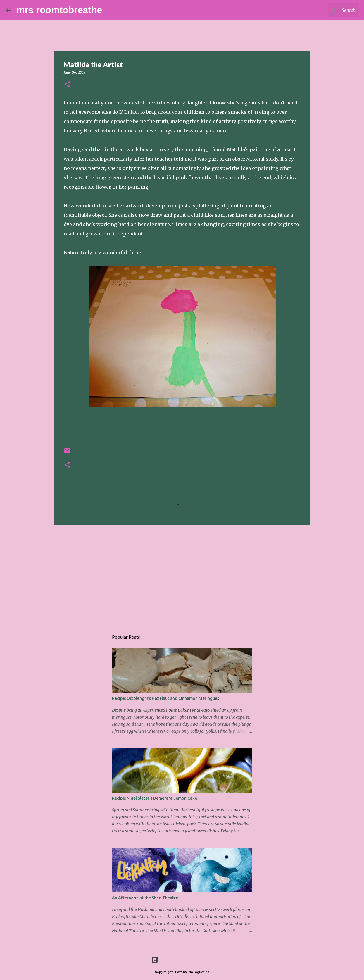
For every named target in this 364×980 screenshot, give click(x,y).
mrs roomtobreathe (59, 10)
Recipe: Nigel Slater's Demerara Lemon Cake (155, 798)
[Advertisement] (182, 575)
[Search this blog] (329, 10)
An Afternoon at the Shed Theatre (145, 898)
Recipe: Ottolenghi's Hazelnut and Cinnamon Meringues (165, 698)
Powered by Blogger (182, 960)
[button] (67, 85)
